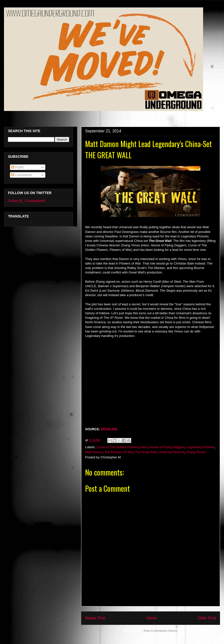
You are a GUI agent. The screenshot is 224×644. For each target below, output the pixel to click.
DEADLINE (109, 429)
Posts (17, 167)
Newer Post (95, 618)
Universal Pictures (171, 452)
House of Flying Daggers (167, 447)
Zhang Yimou (196, 452)
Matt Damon (94, 452)
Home (152, 618)
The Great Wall (146, 452)
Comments (21, 175)
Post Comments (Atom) (160, 631)
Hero (144, 447)
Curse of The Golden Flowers (118, 447)
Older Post (207, 618)
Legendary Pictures (201, 447)
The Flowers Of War (119, 452)
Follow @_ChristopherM (27, 201)
